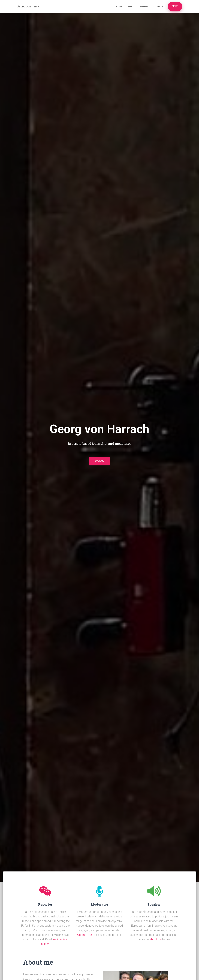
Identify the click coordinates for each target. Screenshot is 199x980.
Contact (158, 7)
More (175, 6)
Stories (144, 7)
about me (156, 939)
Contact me (85, 935)
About (131, 7)
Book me (99, 461)
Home (119, 7)
